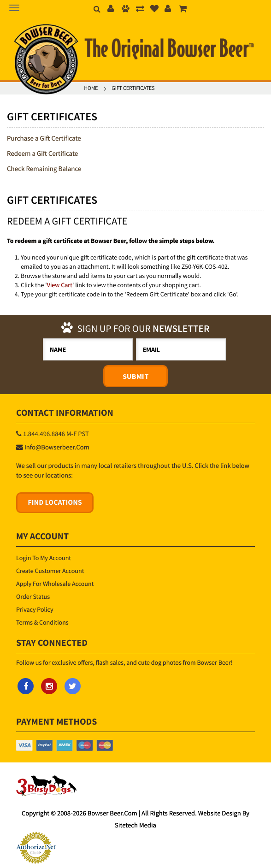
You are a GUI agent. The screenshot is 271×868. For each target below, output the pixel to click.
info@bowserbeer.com (57, 448)
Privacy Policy (35, 609)
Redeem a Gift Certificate (42, 154)
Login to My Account (44, 558)
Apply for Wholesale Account (55, 584)
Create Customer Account (50, 571)
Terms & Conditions (42, 622)
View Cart (60, 285)
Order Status (33, 596)
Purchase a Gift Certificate (44, 139)
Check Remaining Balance (44, 169)
